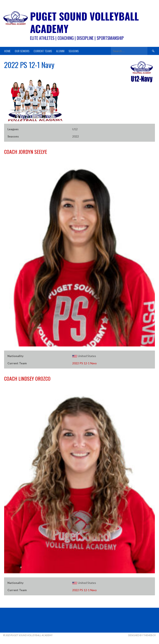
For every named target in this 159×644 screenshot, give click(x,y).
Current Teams (43, 51)
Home (7, 51)
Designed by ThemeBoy (142, 635)
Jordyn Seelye (26, 152)
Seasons (74, 51)
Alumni (60, 51)
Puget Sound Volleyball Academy (84, 22)
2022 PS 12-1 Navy (84, 363)
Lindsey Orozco (27, 378)
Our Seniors (22, 51)
